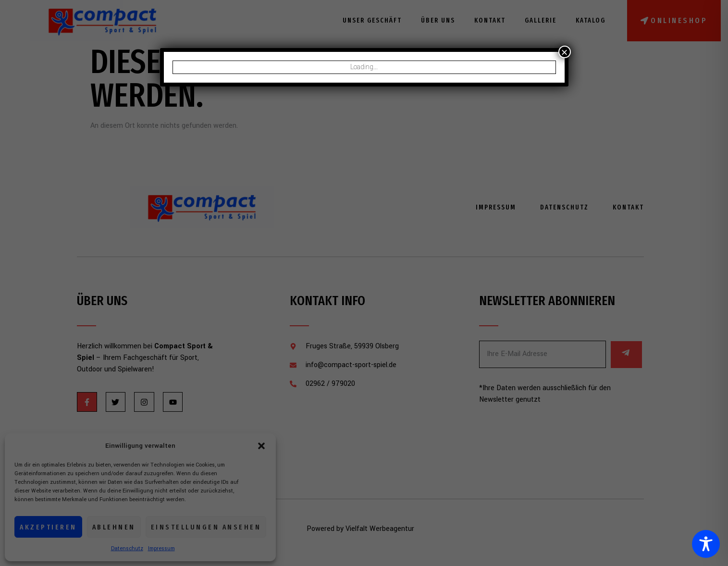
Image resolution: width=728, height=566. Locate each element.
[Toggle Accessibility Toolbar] (706, 544)
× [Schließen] (564, 52)
